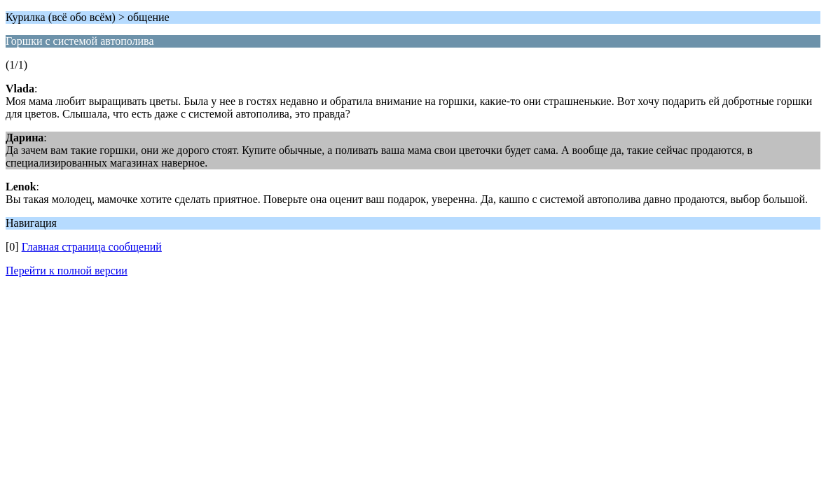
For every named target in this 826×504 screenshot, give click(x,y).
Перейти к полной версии (67, 271)
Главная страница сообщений (92, 247)
